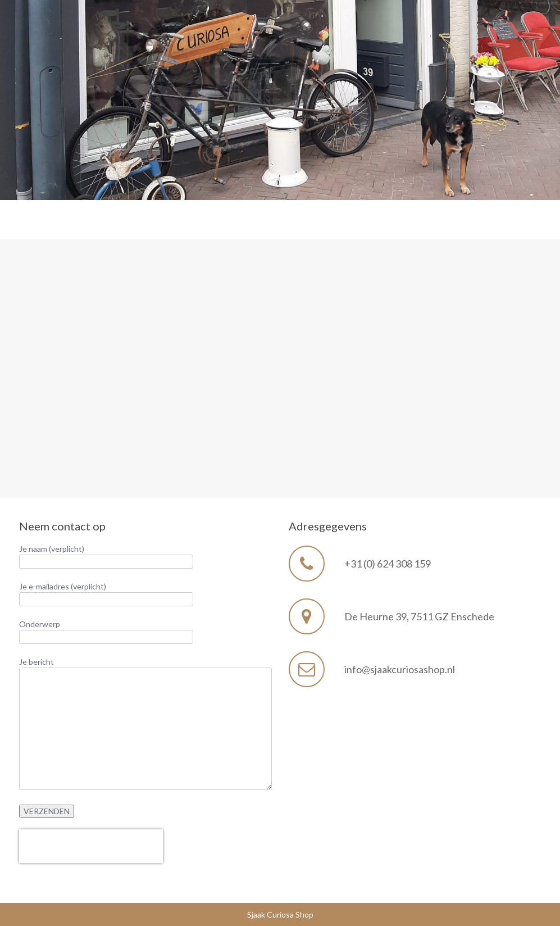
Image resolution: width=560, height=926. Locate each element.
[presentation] (91, 846)
